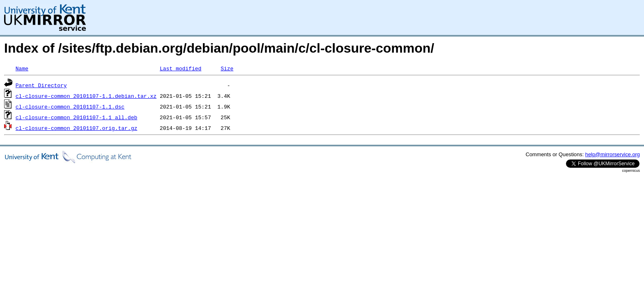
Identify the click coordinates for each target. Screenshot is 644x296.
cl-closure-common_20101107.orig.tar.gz (76, 128)
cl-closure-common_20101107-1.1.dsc (70, 106)
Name (22, 68)
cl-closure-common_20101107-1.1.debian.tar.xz (86, 96)
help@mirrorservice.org (613, 154)
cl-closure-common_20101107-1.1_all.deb (76, 117)
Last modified (181, 68)
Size (227, 68)
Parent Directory (41, 85)
